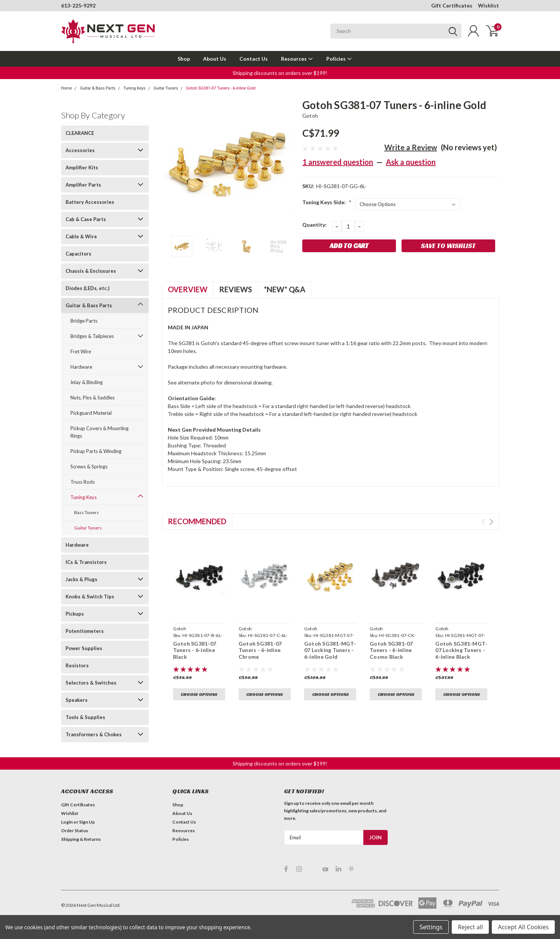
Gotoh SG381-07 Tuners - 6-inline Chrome (260, 650)
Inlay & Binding (87, 382)
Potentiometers (85, 631)
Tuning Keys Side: (327, 202)
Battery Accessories (90, 202)
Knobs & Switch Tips (90, 597)
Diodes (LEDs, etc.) (87, 288)
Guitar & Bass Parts (98, 88)
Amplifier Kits (82, 167)
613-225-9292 (78, 5)
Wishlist (488, 5)
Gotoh (310, 116)
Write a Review (411, 147)
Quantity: (314, 225)
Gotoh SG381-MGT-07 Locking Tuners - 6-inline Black (461, 650)
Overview (188, 289)
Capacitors (78, 254)
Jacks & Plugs (81, 579)
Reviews (236, 289)
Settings (431, 927)
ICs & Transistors (86, 562)
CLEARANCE (80, 133)
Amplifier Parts (83, 185)
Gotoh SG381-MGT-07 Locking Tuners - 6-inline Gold (330, 650)
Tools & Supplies (85, 717)
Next (491, 522)
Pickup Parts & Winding (96, 451)
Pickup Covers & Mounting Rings (99, 432)
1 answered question (338, 162)
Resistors (77, 665)
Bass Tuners (87, 512)
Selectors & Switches (91, 683)
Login (67, 822)
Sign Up (87, 822)
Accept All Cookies (523, 927)
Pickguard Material (91, 413)
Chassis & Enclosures (91, 271)
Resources (297, 59)
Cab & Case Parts (86, 219)
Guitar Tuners (166, 88)
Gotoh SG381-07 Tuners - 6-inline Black (195, 650)
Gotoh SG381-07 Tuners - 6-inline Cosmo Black (391, 650)
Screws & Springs (89, 467)
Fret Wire (81, 351)
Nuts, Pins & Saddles (93, 398)
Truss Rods (83, 482)
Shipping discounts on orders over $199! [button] (280, 73)
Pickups (75, 614)
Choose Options (199, 694)
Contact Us (254, 59)
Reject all (470, 927)
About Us (215, 59)
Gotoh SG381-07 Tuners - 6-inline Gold (221, 88)
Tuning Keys (134, 88)
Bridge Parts (84, 321)
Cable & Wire (81, 236)
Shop (184, 59)
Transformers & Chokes (94, 734)
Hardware (81, 367)
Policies (339, 59)
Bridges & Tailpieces (92, 336)
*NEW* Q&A (284, 289)
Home (67, 88)
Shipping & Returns (81, 839)
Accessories (80, 150)
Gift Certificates (452, 5)
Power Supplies (84, 648)
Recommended (197, 521)
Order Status (75, 831)
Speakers (77, 700)
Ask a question (411, 162)
